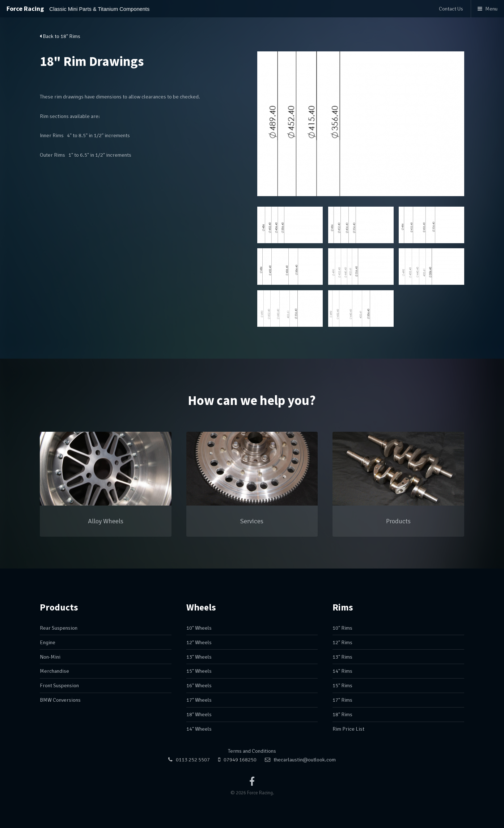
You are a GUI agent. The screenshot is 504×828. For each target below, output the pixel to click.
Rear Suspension (59, 628)
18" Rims (342, 714)
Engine (48, 642)
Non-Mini (50, 657)
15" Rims (342, 685)
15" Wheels (199, 671)
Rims (343, 607)
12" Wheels (199, 642)
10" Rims (342, 628)
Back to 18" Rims (60, 36)
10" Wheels (199, 628)
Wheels (201, 607)
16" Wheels (199, 685)
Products (59, 607)
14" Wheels (199, 729)
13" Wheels (199, 657)
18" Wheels (199, 714)
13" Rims (342, 657)
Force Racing (78, 9)
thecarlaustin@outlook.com (305, 760)
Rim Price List (348, 729)
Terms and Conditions (252, 751)
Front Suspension (59, 685)
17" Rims (342, 700)
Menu (491, 9)
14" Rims (342, 671)
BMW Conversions (60, 700)
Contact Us (451, 9)
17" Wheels (199, 700)
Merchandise (54, 671)
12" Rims (342, 642)
